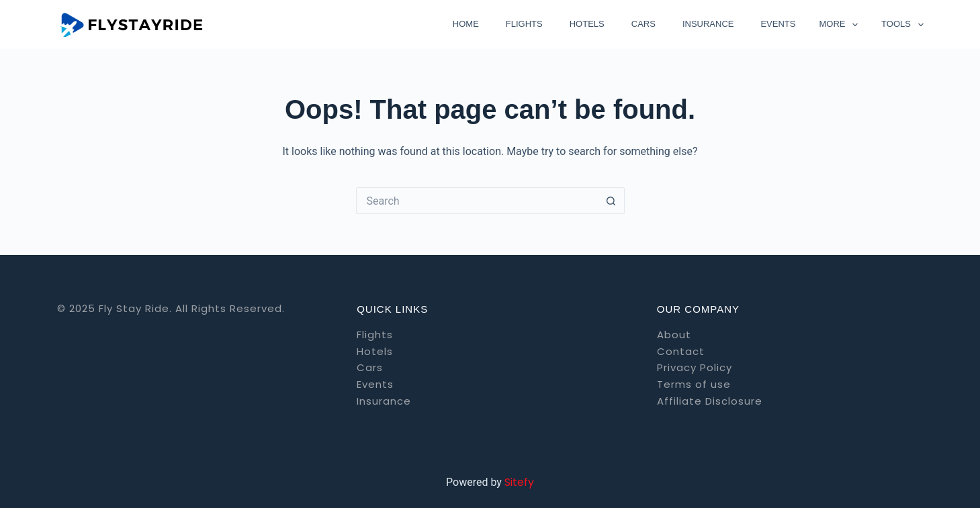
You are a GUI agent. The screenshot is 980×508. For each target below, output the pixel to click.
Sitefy (519, 482)
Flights (524, 24)
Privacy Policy (695, 367)
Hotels (587, 24)
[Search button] (611, 201)
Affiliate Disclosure (710, 401)
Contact (681, 351)
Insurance (708, 24)
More (841, 25)
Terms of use (694, 384)
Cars (643, 24)
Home (466, 24)
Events (778, 24)
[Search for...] (477, 201)
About (674, 335)
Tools (902, 25)
